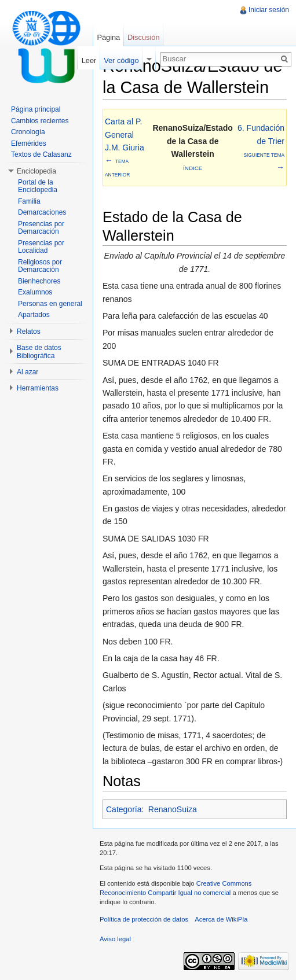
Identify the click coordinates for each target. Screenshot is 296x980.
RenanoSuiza (173, 809)
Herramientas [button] (38, 388)
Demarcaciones (42, 212)
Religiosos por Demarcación (40, 266)
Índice (193, 168)
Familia (29, 201)
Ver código (121, 60)
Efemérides (29, 143)
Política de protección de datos (144, 919)
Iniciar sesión (269, 10)
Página (108, 37)
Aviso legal (115, 939)
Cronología (28, 132)
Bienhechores (39, 281)
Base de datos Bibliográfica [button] (39, 352)
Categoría (124, 809)
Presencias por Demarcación (41, 228)
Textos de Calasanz (41, 154)
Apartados (34, 315)
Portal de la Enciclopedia (38, 186)
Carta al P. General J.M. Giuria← (125, 147)
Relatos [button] (29, 331)
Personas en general (50, 304)
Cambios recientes (40, 121)
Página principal (36, 109)
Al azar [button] (28, 372)
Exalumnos (35, 292)
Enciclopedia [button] (36, 171)
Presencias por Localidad (41, 247)
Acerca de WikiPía (221, 919)
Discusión (143, 37)
